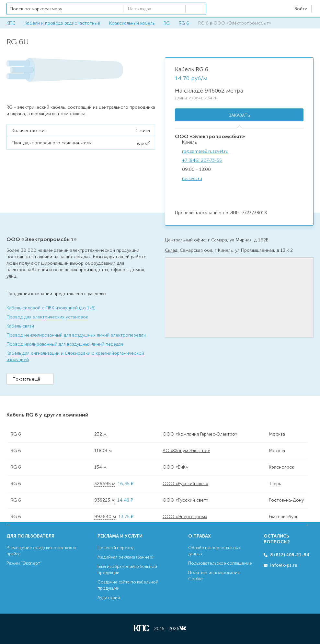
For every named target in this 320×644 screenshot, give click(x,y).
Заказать (239, 115)
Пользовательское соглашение (220, 563)
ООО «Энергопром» (185, 517)
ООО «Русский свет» (185, 484)
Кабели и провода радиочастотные (62, 23)
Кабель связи (20, 326)
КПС (11, 23)
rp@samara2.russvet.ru (205, 151)
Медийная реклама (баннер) (126, 557)
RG (167, 23)
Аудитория (109, 598)
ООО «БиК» (175, 467)
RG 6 (184, 23)
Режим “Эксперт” (24, 563)
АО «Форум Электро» (186, 451)
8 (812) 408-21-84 (290, 555)
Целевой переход (116, 548)
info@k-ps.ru (284, 565)
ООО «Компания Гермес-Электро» (200, 434)
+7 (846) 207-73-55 (202, 160)
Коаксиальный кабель (132, 23)
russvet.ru (192, 178)
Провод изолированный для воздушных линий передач (65, 344)
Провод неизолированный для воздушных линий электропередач (76, 335)
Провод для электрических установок (47, 317)
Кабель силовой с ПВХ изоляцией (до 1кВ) (51, 308)
